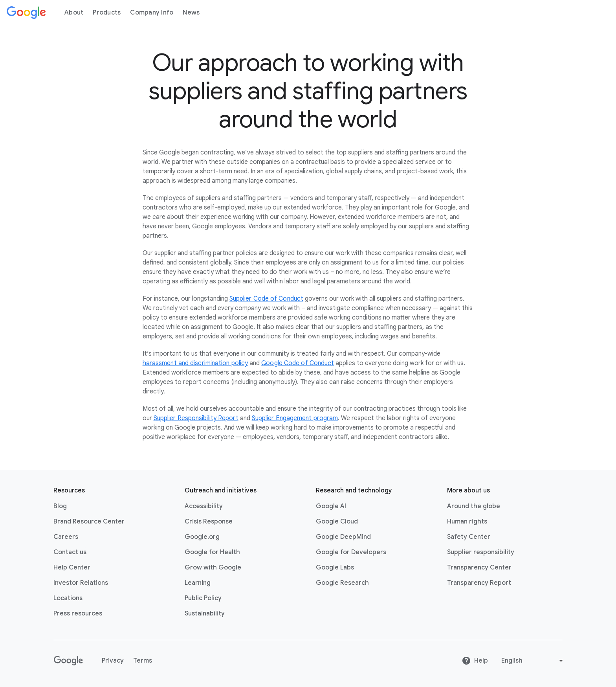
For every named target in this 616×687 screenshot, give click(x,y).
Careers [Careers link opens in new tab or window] (66, 537)
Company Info (152, 13)
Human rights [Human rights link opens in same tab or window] (467, 522)
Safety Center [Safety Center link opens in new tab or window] (469, 537)
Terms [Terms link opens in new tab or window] (143, 661)
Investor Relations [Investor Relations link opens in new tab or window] (81, 583)
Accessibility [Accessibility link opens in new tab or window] (204, 506)
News (191, 13)
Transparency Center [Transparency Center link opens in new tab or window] (479, 568)
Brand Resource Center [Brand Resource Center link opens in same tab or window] (89, 522)
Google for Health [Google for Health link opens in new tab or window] (212, 552)
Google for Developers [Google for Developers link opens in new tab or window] (351, 552)
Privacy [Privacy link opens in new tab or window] (113, 661)
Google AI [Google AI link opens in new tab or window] (331, 506)
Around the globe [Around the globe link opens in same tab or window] (474, 506)
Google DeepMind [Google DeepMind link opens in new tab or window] (343, 537)
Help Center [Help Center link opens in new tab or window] (72, 568)
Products (107, 13)
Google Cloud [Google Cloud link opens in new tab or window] (337, 522)
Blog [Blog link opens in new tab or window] (60, 506)
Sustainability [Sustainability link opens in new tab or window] (205, 614)
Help (475, 661)
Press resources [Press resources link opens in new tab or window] (78, 614)
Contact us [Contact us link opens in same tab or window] (70, 552)
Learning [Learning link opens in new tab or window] (198, 583)
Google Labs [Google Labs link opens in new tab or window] (335, 568)
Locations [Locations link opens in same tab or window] (68, 598)
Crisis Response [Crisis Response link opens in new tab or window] (209, 522)
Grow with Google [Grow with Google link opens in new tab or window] (213, 568)
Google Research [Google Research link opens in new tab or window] (342, 583)
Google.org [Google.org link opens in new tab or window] (202, 537)
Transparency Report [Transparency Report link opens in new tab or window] (479, 583)
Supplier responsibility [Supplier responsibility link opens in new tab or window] (481, 552)
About (74, 13)
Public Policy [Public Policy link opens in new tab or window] (203, 598)
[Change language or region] (533, 661)
